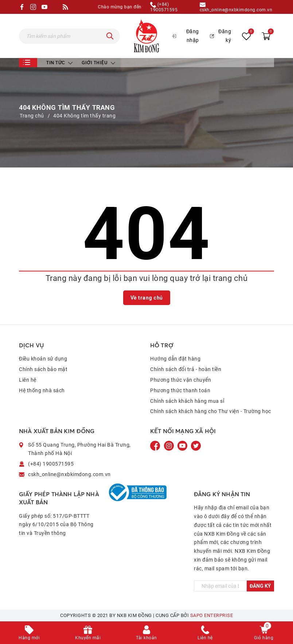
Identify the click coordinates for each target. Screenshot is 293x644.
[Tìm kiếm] (110, 36)
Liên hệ (28, 380)
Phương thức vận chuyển (181, 380)
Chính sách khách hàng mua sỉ (187, 401)
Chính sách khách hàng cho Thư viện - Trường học (211, 411)
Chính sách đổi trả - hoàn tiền (186, 369)
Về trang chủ (147, 298)
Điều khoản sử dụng (43, 359)
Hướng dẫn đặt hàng (175, 359)
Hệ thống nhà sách (42, 390)
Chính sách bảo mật (43, 369)
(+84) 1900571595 (164, 7)
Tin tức (59, 63)
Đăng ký (220, 36)
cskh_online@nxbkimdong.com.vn (236, 7)
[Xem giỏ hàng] (266, 36)
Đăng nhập (185, 36)
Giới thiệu (98, 63)
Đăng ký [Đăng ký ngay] (260, 586)
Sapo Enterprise (212, 615)
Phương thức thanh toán (180, 390)
